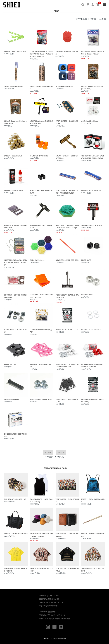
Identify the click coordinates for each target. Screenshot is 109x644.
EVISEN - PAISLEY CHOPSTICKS (93, 522)
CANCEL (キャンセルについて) (51, 602)
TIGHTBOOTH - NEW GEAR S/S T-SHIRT (16, 557)
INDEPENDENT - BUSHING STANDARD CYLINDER (67, 366)
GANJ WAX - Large (37, 260)
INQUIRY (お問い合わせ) (48, 606)
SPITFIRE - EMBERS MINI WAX (67, 53)
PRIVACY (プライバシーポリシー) (52, 615)
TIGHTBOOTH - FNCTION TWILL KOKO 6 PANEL (42, 522)
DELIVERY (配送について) (49, 599)
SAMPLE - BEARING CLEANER (41, 88)
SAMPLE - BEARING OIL (14, 86)
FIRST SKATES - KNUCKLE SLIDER (67, 122)
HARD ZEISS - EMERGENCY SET (16, 331)
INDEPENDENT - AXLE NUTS (41, 399)
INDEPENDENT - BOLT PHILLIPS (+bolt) (93, 400)
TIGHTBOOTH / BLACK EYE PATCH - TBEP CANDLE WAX (93, 157)
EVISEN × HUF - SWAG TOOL (15, 52)
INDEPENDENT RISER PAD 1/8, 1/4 (67, 400)
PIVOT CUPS (86, 260)
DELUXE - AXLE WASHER (91, 330)
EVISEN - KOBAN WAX (13, 156)
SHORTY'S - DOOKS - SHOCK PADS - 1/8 (16, 296)
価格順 (93, 19)
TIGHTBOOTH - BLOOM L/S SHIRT (93, 557)
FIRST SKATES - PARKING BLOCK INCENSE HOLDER (67, 192)
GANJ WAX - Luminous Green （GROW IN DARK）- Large (67, 227)
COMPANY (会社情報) (47, 612)
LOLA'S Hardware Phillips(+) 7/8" (41, 331)
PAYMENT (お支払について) (50, 596)
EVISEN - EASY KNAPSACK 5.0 (93, 488)
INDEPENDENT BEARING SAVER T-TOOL (67, 296)
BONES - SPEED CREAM (14, 190)
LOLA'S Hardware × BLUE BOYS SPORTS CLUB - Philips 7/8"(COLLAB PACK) (41, 54)
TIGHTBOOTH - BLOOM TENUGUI (67, 488)
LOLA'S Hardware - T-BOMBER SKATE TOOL (41, 122)
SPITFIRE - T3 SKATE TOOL (92, 225)
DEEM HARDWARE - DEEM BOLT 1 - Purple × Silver (93, 53)
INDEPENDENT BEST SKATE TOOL (41, 227)
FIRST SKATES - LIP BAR (91, 191)
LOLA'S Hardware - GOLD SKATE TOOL (67, 157)
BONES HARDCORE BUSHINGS (15, 435)
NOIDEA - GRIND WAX (64, 86)
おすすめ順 (81, 19)
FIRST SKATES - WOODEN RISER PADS (16, 227)
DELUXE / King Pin (12, 399)
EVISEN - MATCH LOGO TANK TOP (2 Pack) (42, 488)
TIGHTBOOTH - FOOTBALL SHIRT (42, 557)
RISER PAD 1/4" (10, 364)
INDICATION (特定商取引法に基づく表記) (55, 619)
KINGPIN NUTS (87, 295)
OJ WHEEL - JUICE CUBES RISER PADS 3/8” (41, 296)
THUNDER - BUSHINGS (39, 156)
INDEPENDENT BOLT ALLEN (67, 330)
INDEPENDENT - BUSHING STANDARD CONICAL (93, 366)
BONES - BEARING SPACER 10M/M (42, 192)
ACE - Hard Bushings (90, 121)
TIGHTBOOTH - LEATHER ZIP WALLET (67, 522)
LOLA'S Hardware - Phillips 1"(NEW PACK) (16, 122)
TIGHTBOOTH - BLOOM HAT (16, 487)
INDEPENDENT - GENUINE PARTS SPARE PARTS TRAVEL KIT (16, 263)
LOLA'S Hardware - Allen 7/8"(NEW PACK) (93, 88)
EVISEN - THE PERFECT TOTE (16, 521)
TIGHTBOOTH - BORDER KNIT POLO (67, 557)
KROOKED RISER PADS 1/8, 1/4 (41, 366)
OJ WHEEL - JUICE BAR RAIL (67, 260)
